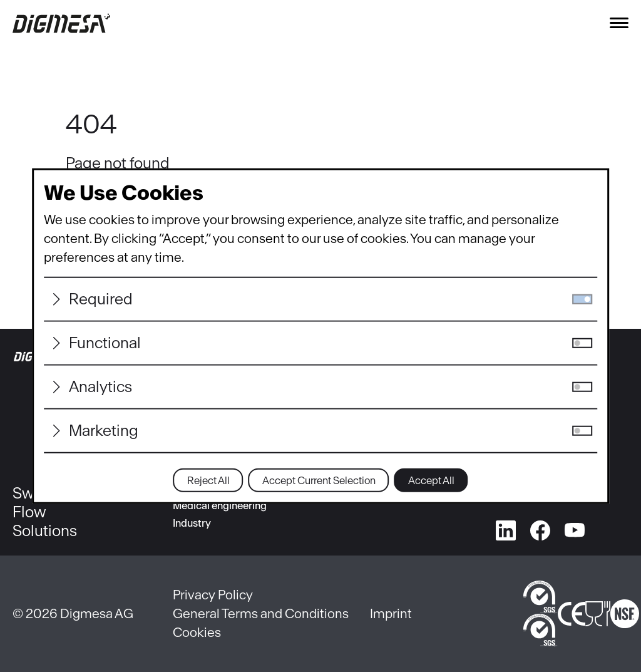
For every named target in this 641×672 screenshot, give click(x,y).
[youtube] (575, 528)
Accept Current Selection (319, 480)
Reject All (208, 480)
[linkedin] (506, 528)
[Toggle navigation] (619, 23)
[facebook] (540, 528)
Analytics (100, 387)
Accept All (431, 480)
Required (101, 299)
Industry (192, 523)
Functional (105, 343)
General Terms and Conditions (261, 613)
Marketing (104, 431)
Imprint (391, 613)
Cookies (197, 632)
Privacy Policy (213, 595)
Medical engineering (220, 505)
